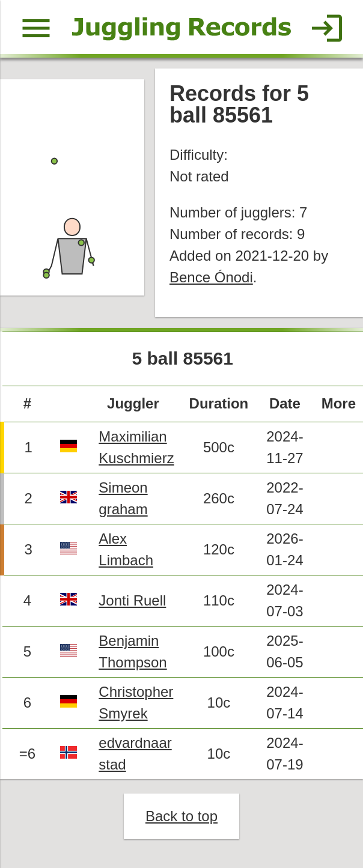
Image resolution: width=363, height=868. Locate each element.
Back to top (181, 816)
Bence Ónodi (211, 277)
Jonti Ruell (132, 600)
